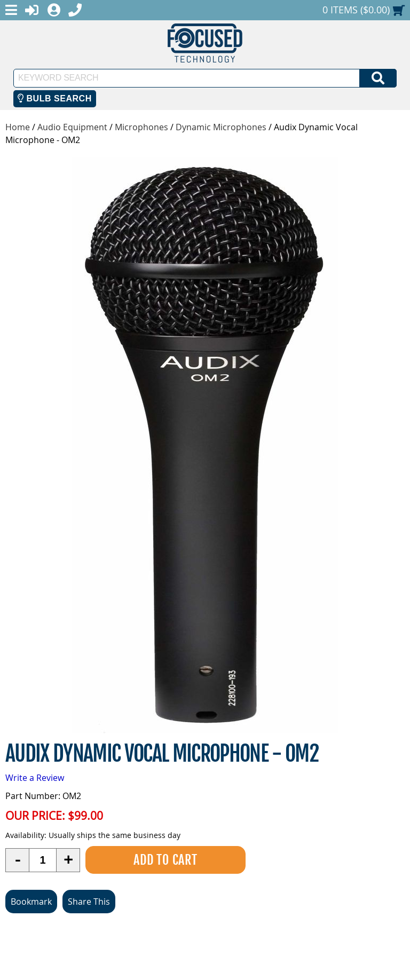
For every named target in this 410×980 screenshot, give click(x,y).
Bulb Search (55, 98)
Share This (89, 902)
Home (18, 127)
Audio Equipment (72, 127)
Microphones (141, 127)
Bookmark (31, 902)
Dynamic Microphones (221, 127)
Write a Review (35, 778)
